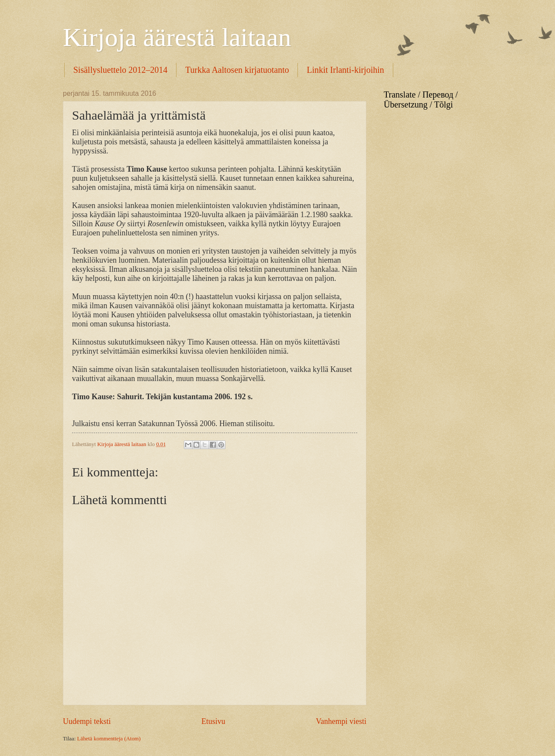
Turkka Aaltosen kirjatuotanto (237, 70)
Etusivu (213, 721)
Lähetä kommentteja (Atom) (109, 739)
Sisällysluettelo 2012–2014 (120, 70)
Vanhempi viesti (341, 721)
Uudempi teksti (87, 721)
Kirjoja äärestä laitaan (177, 37)
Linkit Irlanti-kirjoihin (345, 70)
